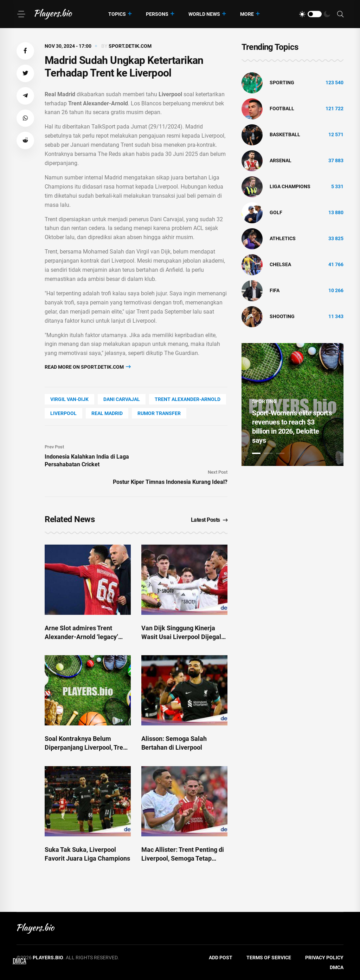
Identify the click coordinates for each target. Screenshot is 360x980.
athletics (283, 238)
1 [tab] (256, 453)
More (247, 14)
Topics (117, 14)
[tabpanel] (292, 405)
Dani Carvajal (122, 399)
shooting (282, 316)
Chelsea (280, 264)
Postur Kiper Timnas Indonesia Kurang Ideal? (170, 482)
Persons (157, 14)
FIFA (275, 290)
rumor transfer (159, 413)
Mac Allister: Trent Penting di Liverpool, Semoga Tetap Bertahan (183, 858)
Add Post (221, 958)
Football (282, 108)
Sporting (282, 83)
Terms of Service (269, 958)
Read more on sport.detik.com (88, 367)
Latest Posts (209, 520)
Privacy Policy (324, 958)
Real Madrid (107, 413)
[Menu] (21, 14)
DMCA (337, 967)
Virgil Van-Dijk (69, 399)
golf (276, 212)
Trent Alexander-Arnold (188, 399)
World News (204, 14)
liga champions (290, 186)
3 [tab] (280, 453)
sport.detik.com (130, 46)
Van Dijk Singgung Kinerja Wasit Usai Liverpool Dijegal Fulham (181, 637)
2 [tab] (268, 453)
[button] (25, 51)
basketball (285, 134)
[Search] (340, 14)
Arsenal (281, 160)
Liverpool (63, 413)
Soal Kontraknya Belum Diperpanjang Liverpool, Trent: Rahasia (88, 747)
